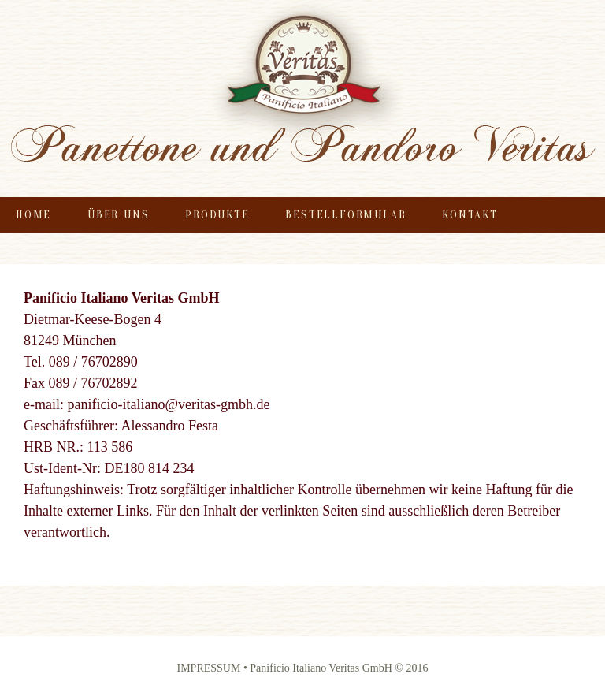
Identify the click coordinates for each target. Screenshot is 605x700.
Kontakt (470, 215)
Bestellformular (345, 215)
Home (33, 215)
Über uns (118, 215)
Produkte (217, 215)
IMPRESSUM (210, 668)
